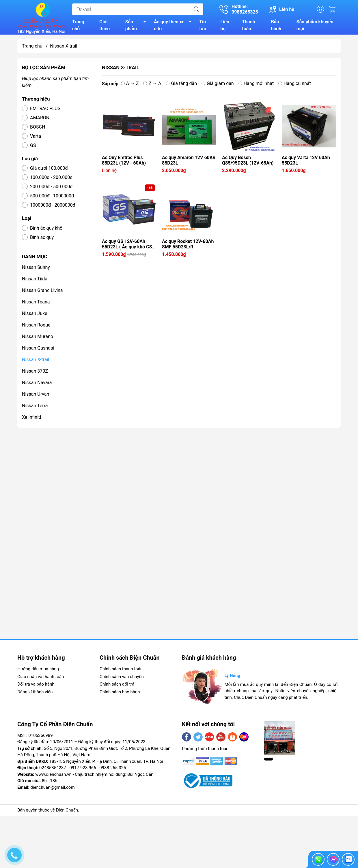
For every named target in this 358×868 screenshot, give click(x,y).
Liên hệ (225, 26)
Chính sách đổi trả (117, 686)
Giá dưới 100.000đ (49, 170)
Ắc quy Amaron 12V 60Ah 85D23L (189, 163)
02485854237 (53, 770)
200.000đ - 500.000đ (51, 189)
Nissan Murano (38, 339)
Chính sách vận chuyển (122, 679)
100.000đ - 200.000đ (51, 180)
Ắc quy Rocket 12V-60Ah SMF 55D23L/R (188, 246)
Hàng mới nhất (256, 85)
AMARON (40, 120)
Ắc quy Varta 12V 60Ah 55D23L (306, 163)
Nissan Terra (35, 408)
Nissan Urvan (36, 396)
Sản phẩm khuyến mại (315, 26)
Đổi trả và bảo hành (36, 686)
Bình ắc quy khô (46, 230)
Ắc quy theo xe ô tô (174, 26)
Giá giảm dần (218, 85)
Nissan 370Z (35, 373)
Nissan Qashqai (38, 350)
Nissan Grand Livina (42, 293)
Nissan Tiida (35, 281)
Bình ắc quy (42, 240)
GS (33, 148)
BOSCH (38, 129)
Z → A (152, 85)
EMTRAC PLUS (45, 111)
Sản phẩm (137, 26)
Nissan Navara (37, 385)
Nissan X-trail (36, 362)
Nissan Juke (35, 316)
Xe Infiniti (31, 419)
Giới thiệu (105, 26)
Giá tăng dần (181, 85)
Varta (36, 138)
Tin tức (203, 26)
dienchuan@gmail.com (52, 790)
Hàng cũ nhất (295, 85)
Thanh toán (248, 26)
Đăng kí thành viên (35, 694)
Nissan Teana (36, 304)
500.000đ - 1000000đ (52, 198)
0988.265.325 (113, 770)
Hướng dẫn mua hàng (38, 671)
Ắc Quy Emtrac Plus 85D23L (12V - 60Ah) (124, 163)
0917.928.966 (83, 770)
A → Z (130, 85)
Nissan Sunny (36, 270)
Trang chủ (78, 26)
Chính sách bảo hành (120, 694)
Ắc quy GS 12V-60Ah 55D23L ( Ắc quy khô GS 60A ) (127, 246)
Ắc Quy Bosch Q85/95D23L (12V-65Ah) (248, 163)
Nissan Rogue (36, 327)
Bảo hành (276, 26)
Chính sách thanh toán (121, 671)
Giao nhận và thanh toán (41, 679)
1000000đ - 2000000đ (53, 207)
